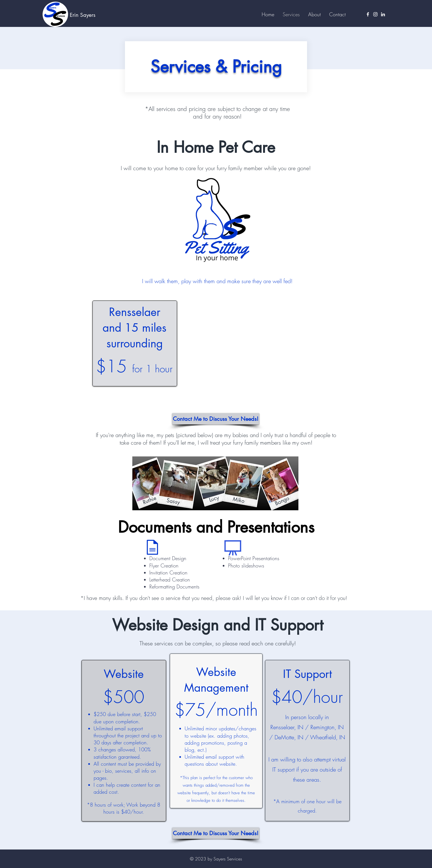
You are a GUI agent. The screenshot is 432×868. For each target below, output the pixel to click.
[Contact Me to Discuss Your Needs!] (216, 419)
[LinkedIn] (383, 14)
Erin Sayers (83, 15)
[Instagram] (375, 14)
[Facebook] (368, 14)
